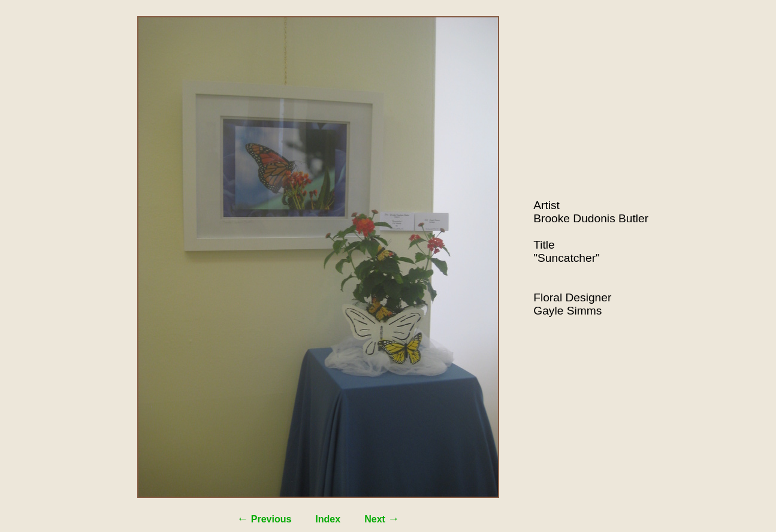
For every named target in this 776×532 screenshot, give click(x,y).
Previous (264, 519)
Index (328, 519)
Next (382, 519)
